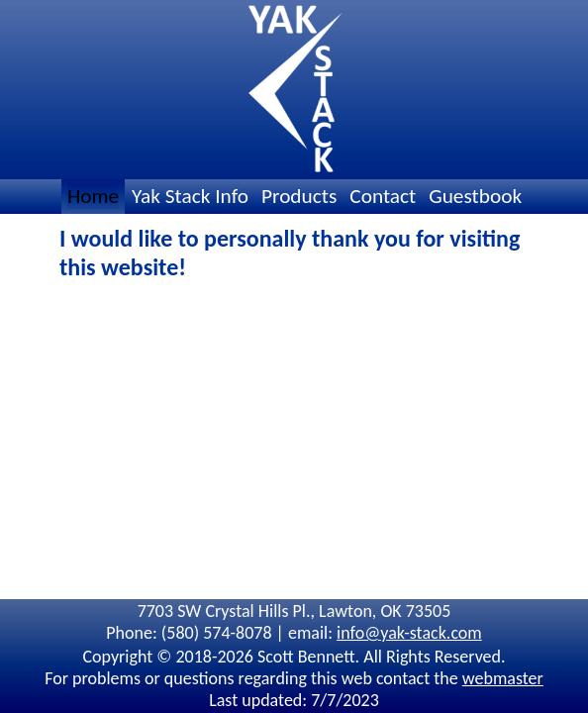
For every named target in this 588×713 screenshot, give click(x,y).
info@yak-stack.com (409, 633)
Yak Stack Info (190, 196)
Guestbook (475, 196)
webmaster (503, 678)
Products (299, 196)
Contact (383, 196)
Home (93, 196)
